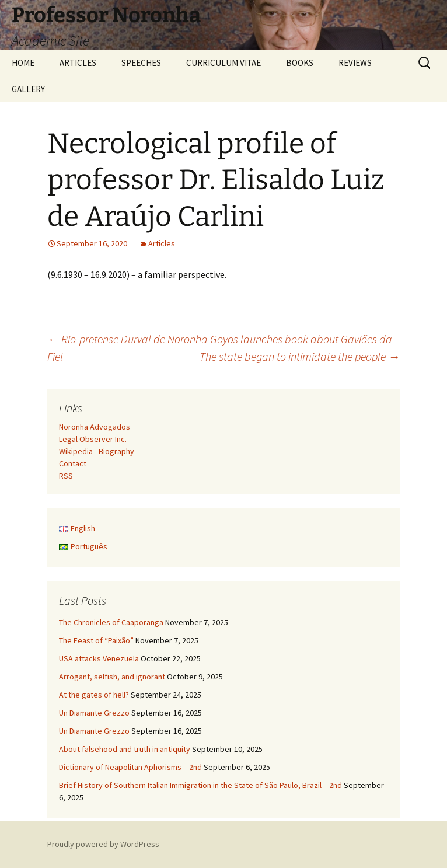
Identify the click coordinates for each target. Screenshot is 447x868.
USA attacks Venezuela (99, 658)
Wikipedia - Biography (97, 451)
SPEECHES (141, 63)
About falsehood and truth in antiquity (125, 749)
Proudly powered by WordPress (103, 844)
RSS (66, 476)
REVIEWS (355, 63)
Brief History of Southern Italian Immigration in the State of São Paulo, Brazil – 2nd (200, 785)
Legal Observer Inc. (93, 439)
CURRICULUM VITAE (223, 63)
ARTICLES (78, 63)
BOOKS (300, 63)
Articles (162, 243)
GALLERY (28, 89)
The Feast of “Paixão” (96, 640)
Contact (73, 463)
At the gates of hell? (94, 695)
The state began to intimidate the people (300, 356)
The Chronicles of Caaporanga (111, 622)
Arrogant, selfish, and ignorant (112, 677)
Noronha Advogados (95, 427)
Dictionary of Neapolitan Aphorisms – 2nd (130, 767)
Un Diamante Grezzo (94, 713)
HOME (23, 63)
